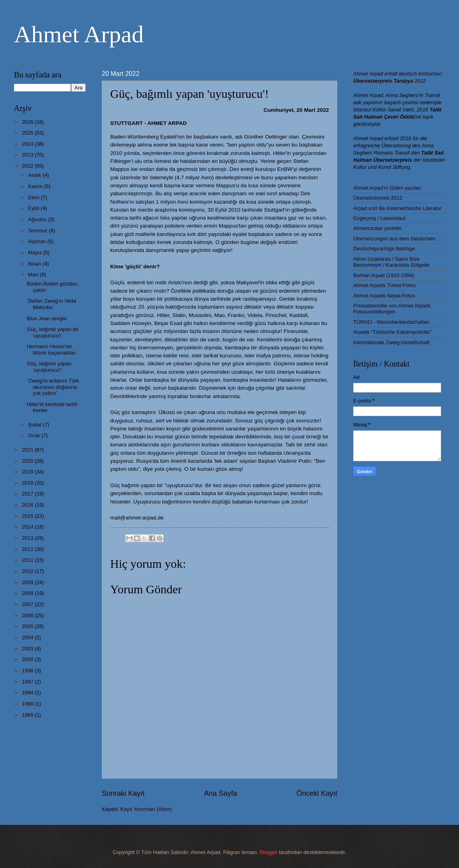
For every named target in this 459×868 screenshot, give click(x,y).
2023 (28, 155)
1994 (28, 693)
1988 (28, 704)
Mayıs (36, 253)
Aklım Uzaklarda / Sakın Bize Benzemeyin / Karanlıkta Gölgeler (392, 262)
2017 (28, 494)
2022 (28, 166)
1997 (28, 682)
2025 (28, 133)
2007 (28, 604)
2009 (28, 582)
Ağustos (38, 219)
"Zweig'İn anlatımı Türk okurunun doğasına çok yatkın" (53, 387)
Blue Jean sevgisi (47, 318)
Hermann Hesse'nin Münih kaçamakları (51, 349)
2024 (28, 144)
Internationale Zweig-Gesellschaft (391, 342)
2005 (28, 626)
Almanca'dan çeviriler (378, 228)
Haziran (38, 241)
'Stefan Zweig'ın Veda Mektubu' (51, 304)
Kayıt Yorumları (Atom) (146, 809)
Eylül (34, 208)
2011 (28, 560)
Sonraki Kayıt (123, 793)
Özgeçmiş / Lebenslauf (379, 218)
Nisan (35, 264)
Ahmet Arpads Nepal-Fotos (384, 296)
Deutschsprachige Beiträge (384, 249)
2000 (28, 659)
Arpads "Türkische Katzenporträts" (393, 332)
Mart (34, 274)
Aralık (35, 175)
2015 (28, 516)
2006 (28, 615)
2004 (28, 637)
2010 (28, 571)
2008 (28, 593)
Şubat (35, 425)
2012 (28, 549)
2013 (28, 538)
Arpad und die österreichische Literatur (397, 208)
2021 (28, 450)
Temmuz (38, 231)
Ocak (35, 435)
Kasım (36, 186)
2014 (28, 527)
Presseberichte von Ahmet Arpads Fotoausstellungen (392, 309)
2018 (28, 483)
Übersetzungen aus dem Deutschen (394, 239)
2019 (28, 472)
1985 (28, 715)
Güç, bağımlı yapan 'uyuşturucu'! (49, 367)
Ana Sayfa (221, 793)
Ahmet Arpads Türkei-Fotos (384, 285)
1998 (28, 671)
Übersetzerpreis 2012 (378, 198)
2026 (28, 122)
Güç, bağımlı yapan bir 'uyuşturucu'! (53, 332)
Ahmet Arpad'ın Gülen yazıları (387, 188)
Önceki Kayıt (317, 793)
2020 (28, 461)
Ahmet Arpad (79, 34)
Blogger (269, 852)
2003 (28, 649)
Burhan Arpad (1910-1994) (384, 275)
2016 (28, 505)
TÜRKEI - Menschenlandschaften (391, 322)
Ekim (34, 197)
